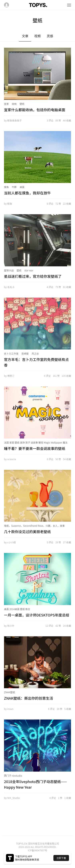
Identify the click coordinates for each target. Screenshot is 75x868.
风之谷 (35, 353)
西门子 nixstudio (13, 776)
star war (29, 270)
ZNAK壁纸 (9, 692)
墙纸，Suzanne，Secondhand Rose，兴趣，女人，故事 (34, 526)
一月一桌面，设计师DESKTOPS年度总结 (37, 615)
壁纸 (22, 104)
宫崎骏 (25, 353)
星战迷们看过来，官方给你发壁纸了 (33, 276)
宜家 (6, 104)
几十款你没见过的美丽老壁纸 (27, 532)
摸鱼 (6, 187)
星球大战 (9, 270)
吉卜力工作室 (11, 353)
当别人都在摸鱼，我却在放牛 (27, 193)
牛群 (14, 187)
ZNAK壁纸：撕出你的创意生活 (28, 698)
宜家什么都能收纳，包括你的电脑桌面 (35, 110)
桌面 (22, 187)
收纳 (14, 104)
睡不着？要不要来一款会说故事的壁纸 (35, 448)
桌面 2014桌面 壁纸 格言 (17, 609)
